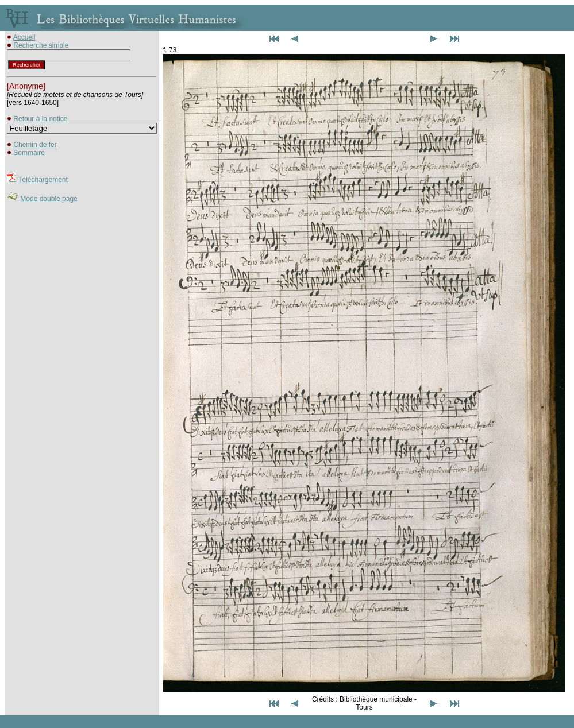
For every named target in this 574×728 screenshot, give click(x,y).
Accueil (24, 37)
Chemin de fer (35, 145)
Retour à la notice (40, 119)
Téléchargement (43, 180)
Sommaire (29, 153)
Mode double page (49, 199)
